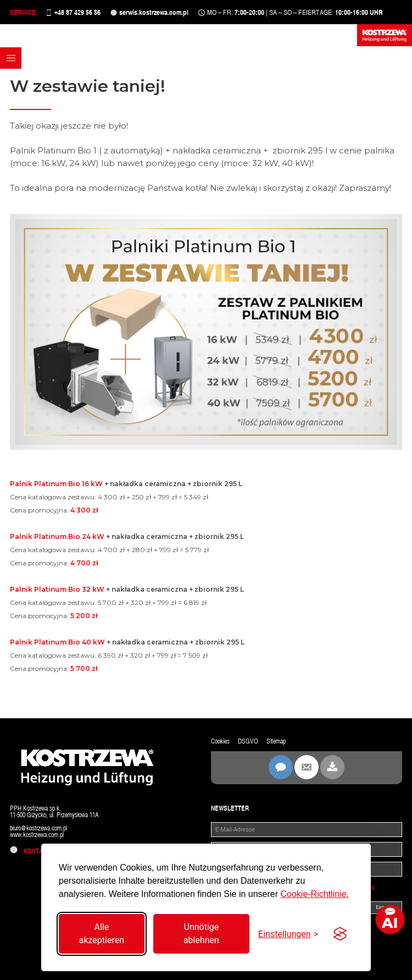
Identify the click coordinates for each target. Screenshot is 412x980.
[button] (11, 58)
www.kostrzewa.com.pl (37, 835)
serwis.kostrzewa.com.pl (154, 12)
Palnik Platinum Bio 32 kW (57, 589)
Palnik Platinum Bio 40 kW (57, 642)
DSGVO (248, 741)
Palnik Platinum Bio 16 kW (56, 484)
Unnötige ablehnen (201, 934)
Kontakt (30, 851)
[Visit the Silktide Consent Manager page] (340, 934)
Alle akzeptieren (102, 934)
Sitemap (276, 741)
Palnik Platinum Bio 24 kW (57, 536)
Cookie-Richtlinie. (314, 894)
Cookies (220, 741)
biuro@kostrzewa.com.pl (38, 828)
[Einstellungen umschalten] (288, 934)
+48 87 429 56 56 (77, 12)
